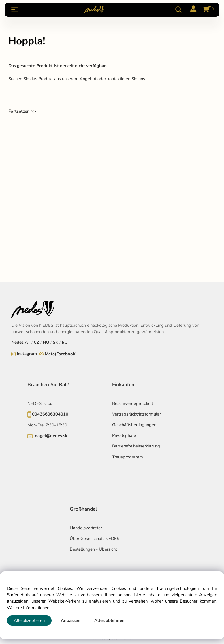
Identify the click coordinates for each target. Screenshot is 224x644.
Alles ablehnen (109, 620)
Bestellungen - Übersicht (93, 549)
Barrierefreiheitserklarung (136, 446)
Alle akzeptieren (29, 620)
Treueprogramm (128, 457)
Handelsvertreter (86, 528)
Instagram (27, 354)
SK (55, 342)
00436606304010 (50, 414)
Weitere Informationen (28, 608)
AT (28, 342)
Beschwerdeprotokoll (132, 403)
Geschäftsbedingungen (134, 425)
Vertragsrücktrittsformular (137, 414)
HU (46, 342)
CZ (36, 342)
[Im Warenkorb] (208, 10)
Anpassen (71, 620)
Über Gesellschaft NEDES (95, 539)
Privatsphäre (124, 435)
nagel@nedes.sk (51, 436)
